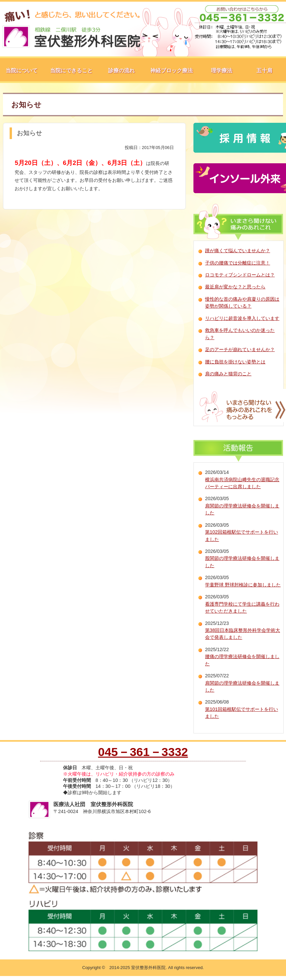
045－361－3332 (143, 752)
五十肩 (264, 71)
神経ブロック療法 (172, 71)
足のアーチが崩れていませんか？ (240, 349)
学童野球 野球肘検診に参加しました (243, 585)
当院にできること (71, 71)
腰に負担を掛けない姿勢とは (235, 362)
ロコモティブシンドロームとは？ (240, 275)
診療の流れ (121, 71)
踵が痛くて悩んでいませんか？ (238, 251)
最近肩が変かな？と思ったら (235, 287)
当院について (22, 71)
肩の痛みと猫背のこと (228, 374)
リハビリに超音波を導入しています (242, 318)
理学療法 (222, 71)
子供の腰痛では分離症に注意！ (238, 263)
